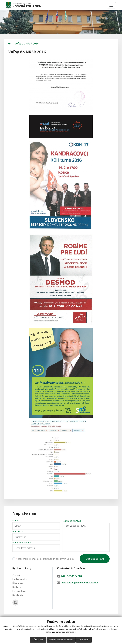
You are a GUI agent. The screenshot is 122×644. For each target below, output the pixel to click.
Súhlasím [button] (38, 640)
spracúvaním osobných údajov (58, 559)
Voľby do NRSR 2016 (27, 44)
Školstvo (18, 583)
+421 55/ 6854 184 (72, 576)
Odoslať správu (95, 559)
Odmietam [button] (84, 640)
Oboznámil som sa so (45, 559)
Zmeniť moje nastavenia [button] (61, 640)
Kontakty (18, 595)
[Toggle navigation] (111, 5)
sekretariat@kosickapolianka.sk (79, 583)
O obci (16, 575)
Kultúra (17, 587)
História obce (20, 579)
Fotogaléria (19, 591)
